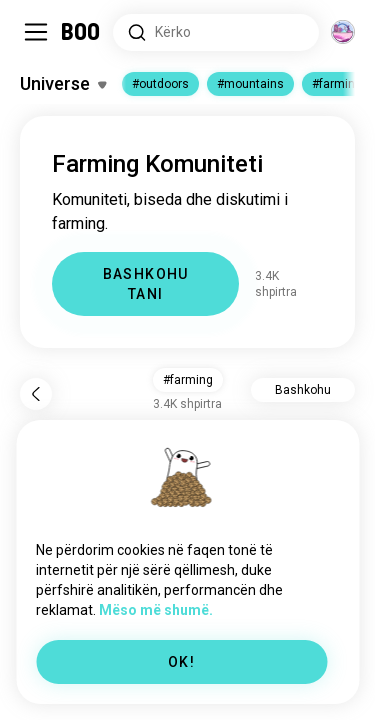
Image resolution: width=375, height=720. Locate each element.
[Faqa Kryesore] (81, 32)
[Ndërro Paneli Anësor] (36, 32)
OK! (181, 662)
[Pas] (36, 394)
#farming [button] (188, 380)
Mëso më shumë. (156, 610)
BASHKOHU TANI (146, 284)
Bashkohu (303, 390)
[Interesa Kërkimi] (216, 32)
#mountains (250, 84)
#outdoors (160, 84)
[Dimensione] (343, 32)
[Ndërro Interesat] (63, 84)
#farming (337, 84)
